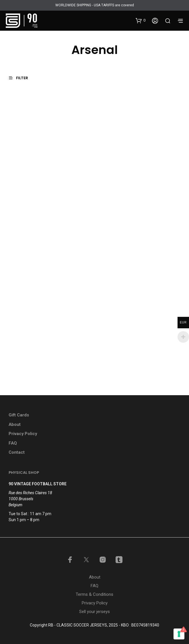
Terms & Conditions (94, 594)
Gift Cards (19, 415)
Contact (17, 452)
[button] (141, 20)
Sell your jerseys (94, 612)
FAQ (13, 443)
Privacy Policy (23, 434)
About (15, 424)
